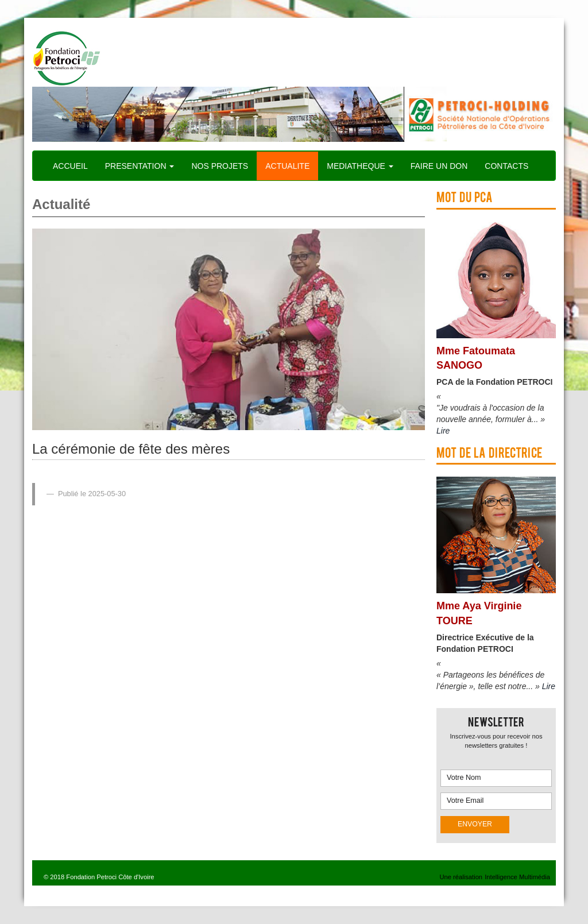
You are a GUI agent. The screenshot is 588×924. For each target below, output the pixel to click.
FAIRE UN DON (439, 166)
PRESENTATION (140, 166)
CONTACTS (506, 166)
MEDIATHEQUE (360, 166)
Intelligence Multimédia (517, 877)
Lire (443, 431)
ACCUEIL (70, 166)
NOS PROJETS (220, 166)
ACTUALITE (287, 166)
